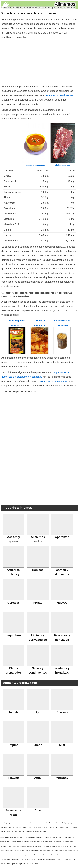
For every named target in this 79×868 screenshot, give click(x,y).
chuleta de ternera (63, 165)
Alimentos (65, 4)
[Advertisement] (39, 61)
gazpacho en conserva (35, 165)
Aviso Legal (34, 864)
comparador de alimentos (59, 95)
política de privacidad (20, 864)
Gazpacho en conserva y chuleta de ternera (28, 13)
